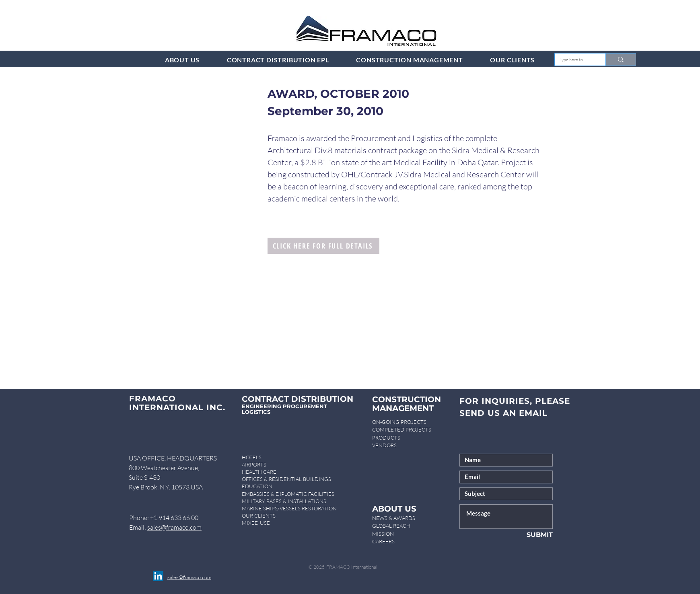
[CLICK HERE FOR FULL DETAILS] (323, 246)
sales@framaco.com (174, 527)
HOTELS (252, 457)
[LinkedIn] (158, 576)
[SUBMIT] (526, 535)
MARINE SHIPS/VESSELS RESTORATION (289, 508)
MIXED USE (256, 523)
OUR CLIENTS (259, 516)
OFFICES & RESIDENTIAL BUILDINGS (286, 479)
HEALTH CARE (259, 472)
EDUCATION (257, 486)
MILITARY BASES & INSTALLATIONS (284, 501)
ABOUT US (394, 509)
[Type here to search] (574, 60)
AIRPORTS (254, 465)
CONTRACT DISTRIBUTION (297, 399)
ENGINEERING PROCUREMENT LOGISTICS (284, 409)
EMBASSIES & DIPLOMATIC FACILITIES (288, 494)
